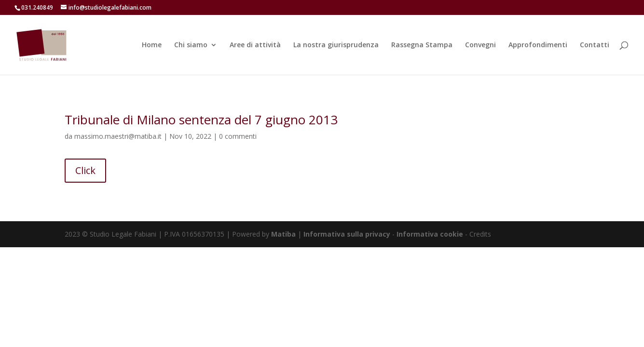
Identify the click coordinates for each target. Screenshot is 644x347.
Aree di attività (255, 45)
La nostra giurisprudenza (336, 45)
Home (152, 45)
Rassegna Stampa (422, 45)
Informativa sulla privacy (347, 234)
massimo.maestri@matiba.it (118, 136)
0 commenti (238, 136)
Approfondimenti (538, 45)
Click (85, 170)
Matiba (283, 234)
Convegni (480, 45)
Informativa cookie (431, 234)
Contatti (595, 45)
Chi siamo (191, 45)
